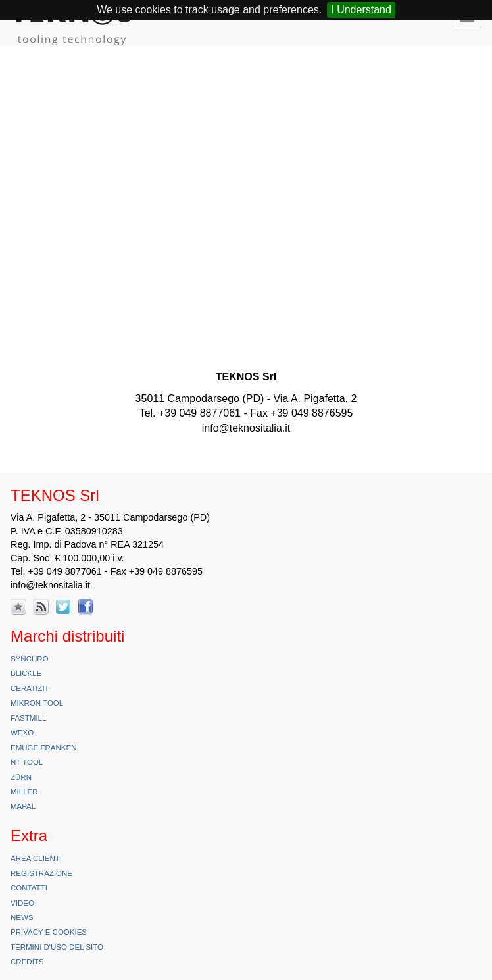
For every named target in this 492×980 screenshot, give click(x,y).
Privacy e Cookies (49, 932)
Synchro (30, 659)
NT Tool (27, 762)
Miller (24, 792)
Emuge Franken (43, 748)
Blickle (26, 673)
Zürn (21, 777)
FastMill (28, 718)
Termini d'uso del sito (57, 947)
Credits (27, 962)
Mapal (23, 806)
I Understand (361, 10)
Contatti (29, 888)
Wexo (22, 733)
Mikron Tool (37, 703)
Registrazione (41, 873)
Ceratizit (30, 688)
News (22, 917)
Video (22, 903)
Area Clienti (36, 858)
